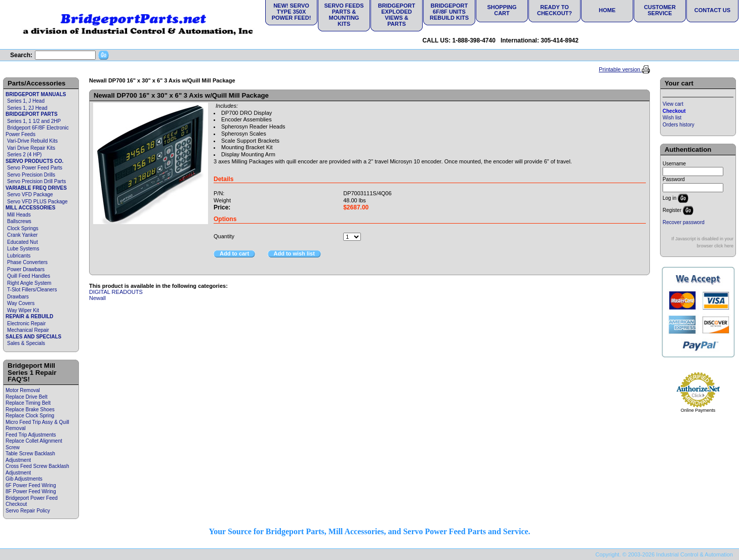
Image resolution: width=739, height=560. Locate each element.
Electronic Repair (26, 324)
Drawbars (18, 297)
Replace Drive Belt (27, 397)
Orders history (679, 125)
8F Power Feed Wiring (31, 491)
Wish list (672, 118)
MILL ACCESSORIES (30, 208)
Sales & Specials (26, 343)
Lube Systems (23, 249)
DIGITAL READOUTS (116, 292)
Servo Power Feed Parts (35, 168)
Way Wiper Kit (23, 310)
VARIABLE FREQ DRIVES (36, 188)
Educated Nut (23, 242)
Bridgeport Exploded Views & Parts (397, 15)
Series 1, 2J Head (27, 108)
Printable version (620, 69)
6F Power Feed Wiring (31, 485)
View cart (673, 104)
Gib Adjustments (24, 479)
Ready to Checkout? (555, 10)
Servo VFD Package (30, 195)
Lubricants (19, 256)
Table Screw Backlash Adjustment (30, 457)
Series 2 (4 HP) (24, 155)
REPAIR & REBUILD (29, 316)
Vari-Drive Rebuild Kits (32, 141)
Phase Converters (27, 262)
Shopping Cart (502, 10)
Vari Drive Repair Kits (31, 148)
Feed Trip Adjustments (31, 435)
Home (607, 10)
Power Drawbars (26, 269)
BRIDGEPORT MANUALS (36, 94)
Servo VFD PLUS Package (37, 202)
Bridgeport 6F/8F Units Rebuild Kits (449, 12)
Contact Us (712, 10)
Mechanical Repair (28, 330)
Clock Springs (23, 228)
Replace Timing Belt (28, 403)
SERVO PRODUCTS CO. (34, 161)
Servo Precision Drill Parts (36, 181)
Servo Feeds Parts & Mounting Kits (344, 15)
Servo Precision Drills (31, 175)
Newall (97, 298)
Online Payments (698, 410)
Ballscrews (19, 221)
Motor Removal (23, 390)
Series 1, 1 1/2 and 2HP (34, 121)
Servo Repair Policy (28, 511)
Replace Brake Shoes (30, 410)
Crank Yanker (22, 235)
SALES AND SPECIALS (33, 337)
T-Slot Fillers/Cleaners (32, 290)
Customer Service (660, 10)
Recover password (684, 222)
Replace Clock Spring (30, 416)
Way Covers (21, 303)
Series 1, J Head (26, 101)
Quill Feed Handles (29, 276)
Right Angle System (29, 283)
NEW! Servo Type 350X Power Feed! (292, 12)
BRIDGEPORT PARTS (32, 114)
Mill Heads (19, 215)
